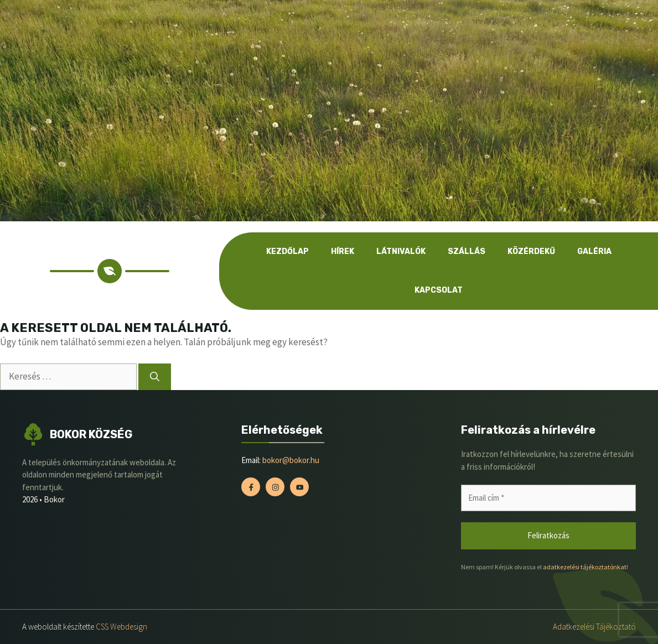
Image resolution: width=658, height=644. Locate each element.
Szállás (467, 251)
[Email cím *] (548, 498)
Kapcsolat (439, 290)
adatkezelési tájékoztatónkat (585, 567)
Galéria (594, 251)
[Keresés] (155, 377)
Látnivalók (401, 251)
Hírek (343, 251)
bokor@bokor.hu (291, 460)
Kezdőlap (287, 251)
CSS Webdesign (121, 627)
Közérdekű (531, 251)
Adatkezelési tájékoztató (594, 627)
